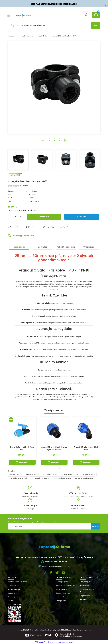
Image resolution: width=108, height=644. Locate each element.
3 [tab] (59, 468)
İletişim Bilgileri (85, 582)
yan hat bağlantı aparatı (40, 478)
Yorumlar (42, 247)
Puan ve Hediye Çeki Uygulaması (87, 590)
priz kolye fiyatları (33, 474)
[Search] (54, 25)
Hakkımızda (84, 599)
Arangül (32, 194)
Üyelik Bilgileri (85, 585)
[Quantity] (16, 217)
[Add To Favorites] (14, 227)
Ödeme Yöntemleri (63, 593)
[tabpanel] (22, 442)
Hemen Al (82, 217)
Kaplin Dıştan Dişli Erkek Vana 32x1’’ (22, 448)
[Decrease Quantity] (11, 217)
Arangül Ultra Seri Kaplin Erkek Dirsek (86, 448)
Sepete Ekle (44, 217)
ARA (95, 25)
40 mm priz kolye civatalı (86, 474)
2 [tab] (54, 468)
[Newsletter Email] (54, 526)
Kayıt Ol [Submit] (96, 526)
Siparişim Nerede (62, 601)
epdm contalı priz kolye (62, 478)
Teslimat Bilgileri (62, 597)
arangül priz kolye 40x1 (18, 478)
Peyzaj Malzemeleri (15, 604)
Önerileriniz (89, 247)
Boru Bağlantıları (14, 597)
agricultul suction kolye (84, 478)
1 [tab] (49, 468)
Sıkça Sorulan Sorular (88, 596)
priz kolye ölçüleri (16, 474)
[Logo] (23, 15)
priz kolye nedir (67, 474)
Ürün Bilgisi (19, 247)
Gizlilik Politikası (62, 589)
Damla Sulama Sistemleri (17, 582)
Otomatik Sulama (14, 585)
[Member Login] (86, 15)
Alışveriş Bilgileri (62, 582)
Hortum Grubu (13, 593)
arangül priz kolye (50, 474)
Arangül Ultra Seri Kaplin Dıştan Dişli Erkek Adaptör (54, 448)
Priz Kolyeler (33, 191)
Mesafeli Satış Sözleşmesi (65, 585)
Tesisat (11, 601)
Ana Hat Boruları (14, 589)
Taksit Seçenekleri (66, 247)
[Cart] (96, 15)
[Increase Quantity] (21, 217)
